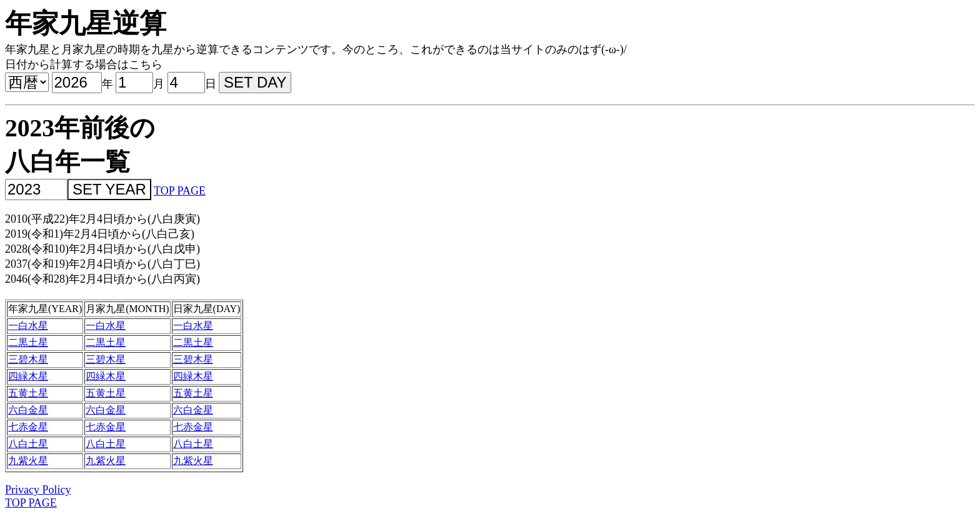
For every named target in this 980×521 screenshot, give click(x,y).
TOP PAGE (180, 191)
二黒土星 (28, 342)
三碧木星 (28, 359)
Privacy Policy (38, 490)
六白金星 (28, 410)
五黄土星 (28, 393)
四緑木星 (28, 376)
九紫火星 (28, 461)
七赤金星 (28, 427)
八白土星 (28, 444)
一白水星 (28, 326)
